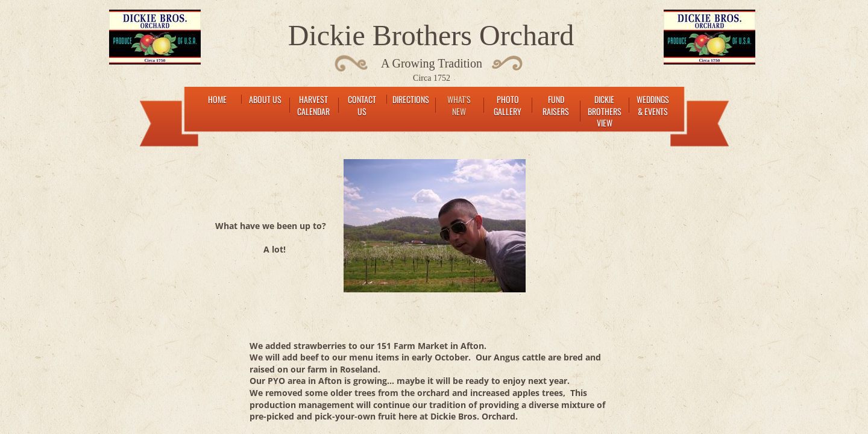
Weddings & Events (653, 105)
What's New (459, 105)
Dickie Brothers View (605, 111)
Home (217, 99)
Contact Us (362, 105)
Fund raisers (556, 105)
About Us (265, 99)
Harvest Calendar (313, 105)
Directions (411, 99)
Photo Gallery (508, 105)
